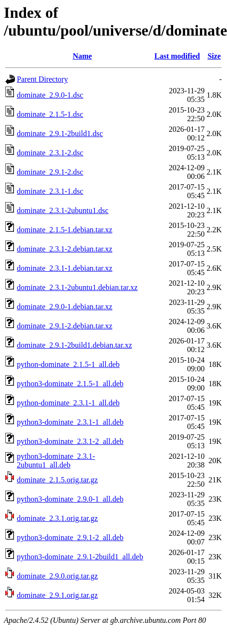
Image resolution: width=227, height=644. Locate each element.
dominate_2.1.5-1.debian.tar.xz (65, 230)
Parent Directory (42, 79)
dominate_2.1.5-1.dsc (50, 114)
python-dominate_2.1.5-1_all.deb (68, 364)
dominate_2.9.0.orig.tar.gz (57, 576)
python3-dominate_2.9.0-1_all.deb (70, 499)
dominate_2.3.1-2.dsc (50, 153)
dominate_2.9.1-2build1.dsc (60, 133)
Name (82, 56)
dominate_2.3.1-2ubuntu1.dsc (63, 210)
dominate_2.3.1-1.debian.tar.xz (65, 268)
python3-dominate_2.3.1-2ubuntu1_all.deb (56, 461)
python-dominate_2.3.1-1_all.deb (68, 403)
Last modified (177, 56)
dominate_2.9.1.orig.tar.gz (57, 595)
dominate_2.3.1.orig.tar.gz (57, 518)
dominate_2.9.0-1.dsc (50, 95)
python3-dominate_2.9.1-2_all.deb (70, 537)
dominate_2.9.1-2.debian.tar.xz (65, 326)
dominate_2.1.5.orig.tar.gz (57, 480)
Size (214, 56)
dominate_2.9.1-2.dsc (50, 172)
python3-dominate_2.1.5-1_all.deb (70, 384)
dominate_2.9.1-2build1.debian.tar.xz (75, 345)
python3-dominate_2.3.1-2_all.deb (70, 441)
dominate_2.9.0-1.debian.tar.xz (65, 307)
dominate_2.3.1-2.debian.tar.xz (65, 249)
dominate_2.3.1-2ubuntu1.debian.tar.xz (77, 287)
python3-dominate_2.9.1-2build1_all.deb (80, 557)
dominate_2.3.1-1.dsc (50, 191)
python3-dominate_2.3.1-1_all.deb (70, 422)
